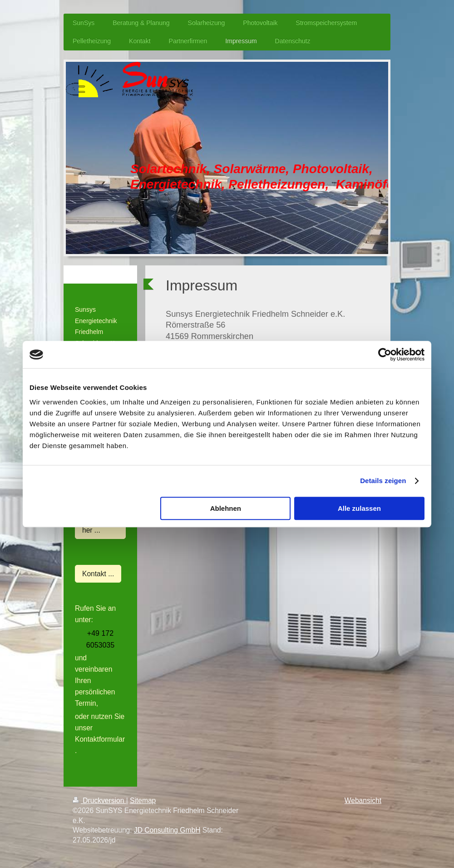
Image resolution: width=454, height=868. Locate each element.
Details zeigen (383, 481)
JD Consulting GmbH (167, 830)
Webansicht (363, 801)
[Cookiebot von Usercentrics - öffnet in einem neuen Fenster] (385, 354)
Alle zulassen (359, 508)
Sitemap (143, 801)
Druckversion (99, 801)
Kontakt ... (98, 574)
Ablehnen (226, 508)
